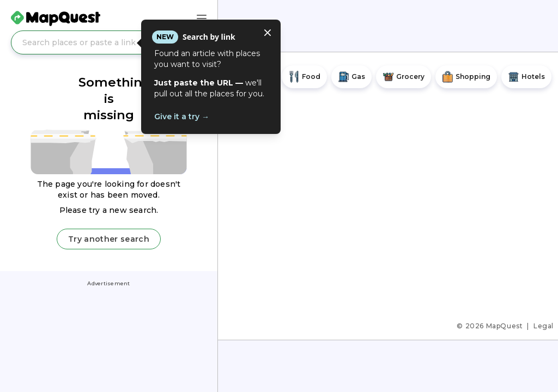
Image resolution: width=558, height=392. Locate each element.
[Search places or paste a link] (109, 42)
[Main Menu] (202, 19)
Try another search (109, 239)
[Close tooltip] (268, 33)
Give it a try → (182, 117)
